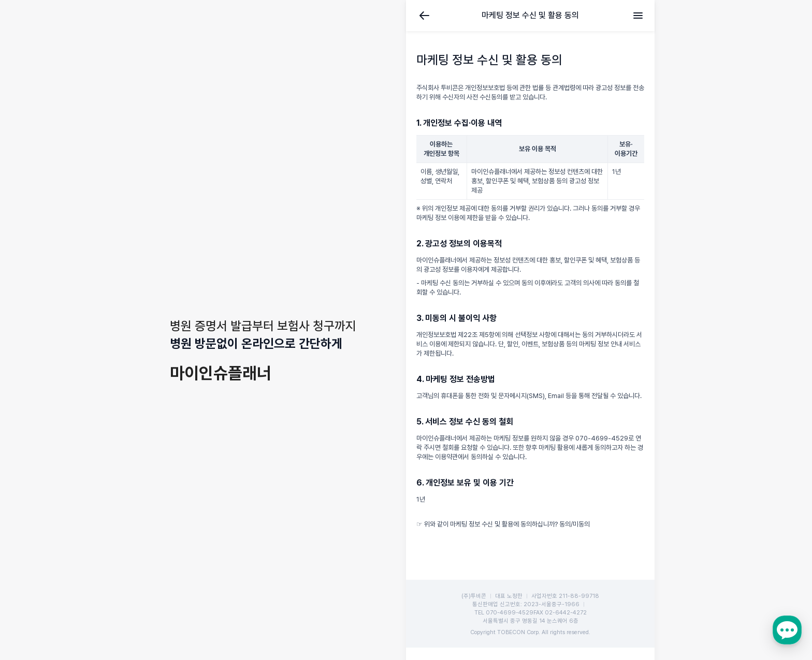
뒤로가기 (425, 16)
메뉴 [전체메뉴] (638, 16)
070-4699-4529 (510, 613)
